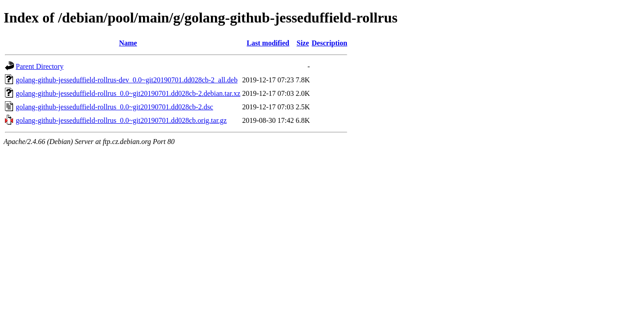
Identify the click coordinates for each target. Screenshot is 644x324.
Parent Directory (40, 66)
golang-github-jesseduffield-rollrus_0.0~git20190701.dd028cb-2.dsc (114, 107)
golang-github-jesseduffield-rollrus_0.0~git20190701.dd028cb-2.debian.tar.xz (128, 93)
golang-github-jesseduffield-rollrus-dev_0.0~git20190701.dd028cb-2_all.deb (127, 80)
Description (329, 43)
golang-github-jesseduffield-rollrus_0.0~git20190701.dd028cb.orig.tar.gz (121, 120)
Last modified (268, 43)
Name (128, 43)
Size (303, 43)
